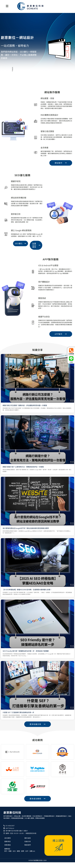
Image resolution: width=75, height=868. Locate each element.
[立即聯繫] (71, 350)
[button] (7, 6)
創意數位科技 (12, 818)
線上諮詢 (58, 846)
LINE (71, 362)
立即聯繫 (71, 354)
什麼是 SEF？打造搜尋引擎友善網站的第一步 (31, 603)
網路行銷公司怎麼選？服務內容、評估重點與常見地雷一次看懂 (33, 497)
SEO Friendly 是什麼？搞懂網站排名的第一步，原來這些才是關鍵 (33, 582)
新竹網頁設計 (8, 822)
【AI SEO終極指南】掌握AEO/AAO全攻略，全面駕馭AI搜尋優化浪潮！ (34, 561)
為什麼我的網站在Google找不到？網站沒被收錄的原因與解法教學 (33, 540)
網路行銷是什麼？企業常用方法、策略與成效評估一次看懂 (32, 518)
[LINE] (71, 358)
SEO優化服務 (29, 824)
